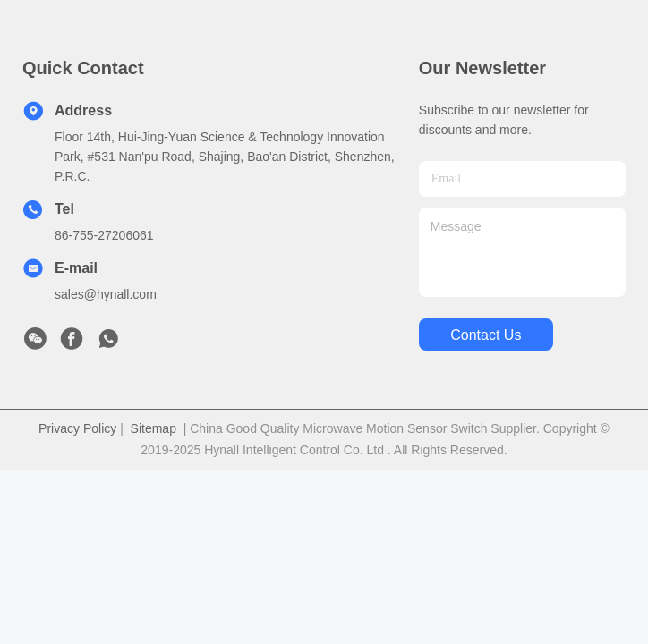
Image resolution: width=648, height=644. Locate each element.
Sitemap (153, 428)
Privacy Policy (77, 428)
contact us (486, 335)
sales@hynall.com (106, 294)
